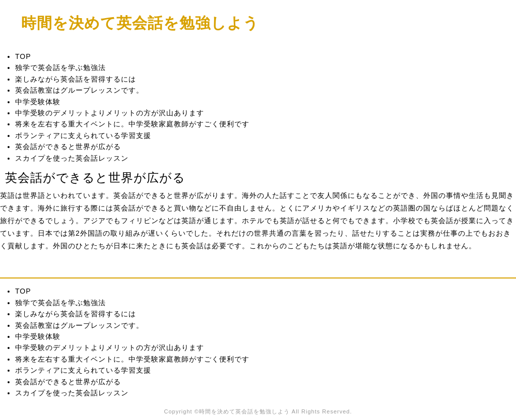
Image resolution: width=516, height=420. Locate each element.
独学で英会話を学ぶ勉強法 (60, 67)
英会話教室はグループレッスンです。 (79, 90)
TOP (23, 56)
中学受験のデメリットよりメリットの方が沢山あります (110, 113)
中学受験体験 (38, 102)
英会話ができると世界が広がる (68, 147)
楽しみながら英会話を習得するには (76, 79)
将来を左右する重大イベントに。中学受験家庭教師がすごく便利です (132, 124)
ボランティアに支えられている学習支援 (83, 135)
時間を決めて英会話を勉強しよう (140, 22)
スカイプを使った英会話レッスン (72, 158)
